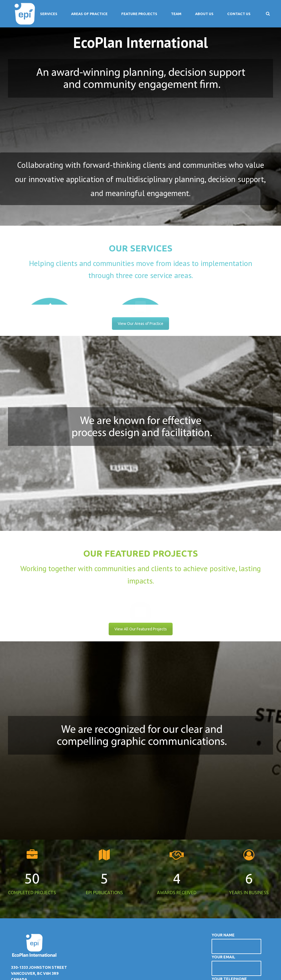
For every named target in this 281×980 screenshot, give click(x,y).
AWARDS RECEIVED (177, 890)
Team (176, 14)
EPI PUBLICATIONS (104, 890)
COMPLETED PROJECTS (32, 890)
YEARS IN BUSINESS (249, 890)
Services (49, 14)
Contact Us (239, 14)
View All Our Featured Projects (141, 626)
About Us (204, 14)
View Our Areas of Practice (140, 322)
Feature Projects (139, 14)
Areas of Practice (89, 14)
